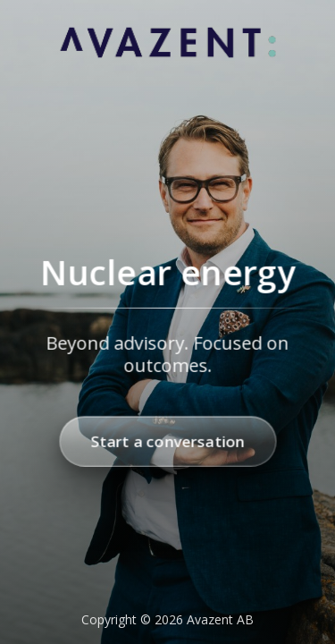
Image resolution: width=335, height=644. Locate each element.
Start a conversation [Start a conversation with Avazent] (167, 441)
